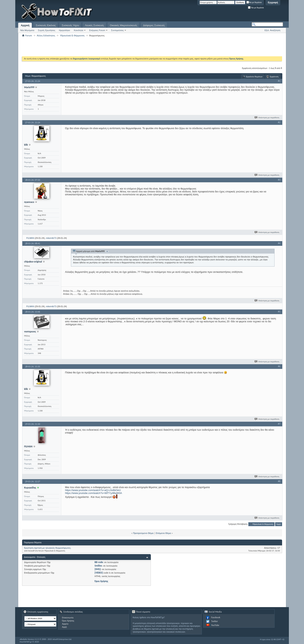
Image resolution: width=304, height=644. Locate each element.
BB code (99, 562)
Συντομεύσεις (117, 30)
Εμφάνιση (274, 77)
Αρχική (25, 25)
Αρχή (279, 524)
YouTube (215, 625)
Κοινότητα (79, 30)
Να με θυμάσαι (254, 2)
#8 (279, 481)
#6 (279, 366)
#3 (279, 180)
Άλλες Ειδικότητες (46, 35)
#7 (279, 424)
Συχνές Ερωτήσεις (47, 30)
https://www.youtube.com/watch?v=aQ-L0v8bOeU (93, 490)
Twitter (214, 621)
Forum (29, 35)
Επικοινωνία (68, 618)
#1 (279, 81)
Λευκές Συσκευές (94, 25)
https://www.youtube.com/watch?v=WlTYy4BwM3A (94, 493)
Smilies (98, 566)
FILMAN (30, 238)
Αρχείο (65, 624)
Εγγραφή (273, 3)
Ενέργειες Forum (97, 30)
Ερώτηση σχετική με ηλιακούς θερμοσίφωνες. (48, 548)
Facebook (216, 617)
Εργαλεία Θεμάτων (254, 77)
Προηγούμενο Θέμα (143, 533)
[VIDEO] (99, 573)
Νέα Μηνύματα (27, 30)
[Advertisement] (235, 12)
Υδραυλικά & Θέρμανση (72, 35)
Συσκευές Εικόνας (46, 25)
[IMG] (98, 569)
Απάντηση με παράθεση (267, 118)
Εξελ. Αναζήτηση (272, 30)
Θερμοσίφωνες (39, 76)
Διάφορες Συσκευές (154, 25)
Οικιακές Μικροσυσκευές (124, 25)
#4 (279, 243)
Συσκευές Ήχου (70, 25)
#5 (279, 312)
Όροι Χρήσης (101, 581)
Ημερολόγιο (64, 30)
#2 (279, 122)
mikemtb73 (51, 238)
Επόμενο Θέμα (163, 533)
